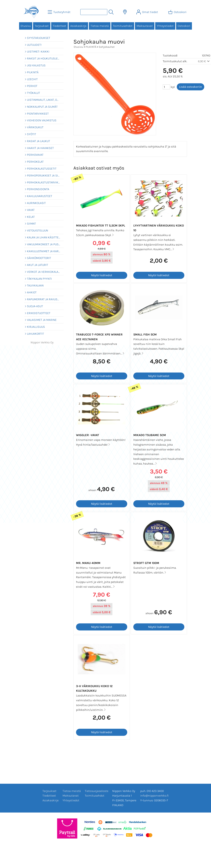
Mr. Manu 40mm (88, 563)
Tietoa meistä (100, 26)
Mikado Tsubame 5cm (150, 435)
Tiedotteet (59, 26)
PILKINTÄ (91, 47)
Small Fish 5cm (145, 334)
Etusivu (26, 26)
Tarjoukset (42, 26)
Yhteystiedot (165, 26)
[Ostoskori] (178, 12)
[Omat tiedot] (148, 12)
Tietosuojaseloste (97, 791)
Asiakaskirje (78, 26)
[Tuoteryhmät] (59, 12)
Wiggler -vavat (88, 435)
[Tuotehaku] (94, 12)
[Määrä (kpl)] (166, 87)
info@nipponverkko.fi (154, 796)
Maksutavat (145, 26)
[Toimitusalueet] (125, 12)
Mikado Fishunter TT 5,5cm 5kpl (101, 226)
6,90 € (204, 61)
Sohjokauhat (107, 47)
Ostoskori (184, 26)
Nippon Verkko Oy (42, 342)
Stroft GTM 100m (146, 563)
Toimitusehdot (123, 26)
